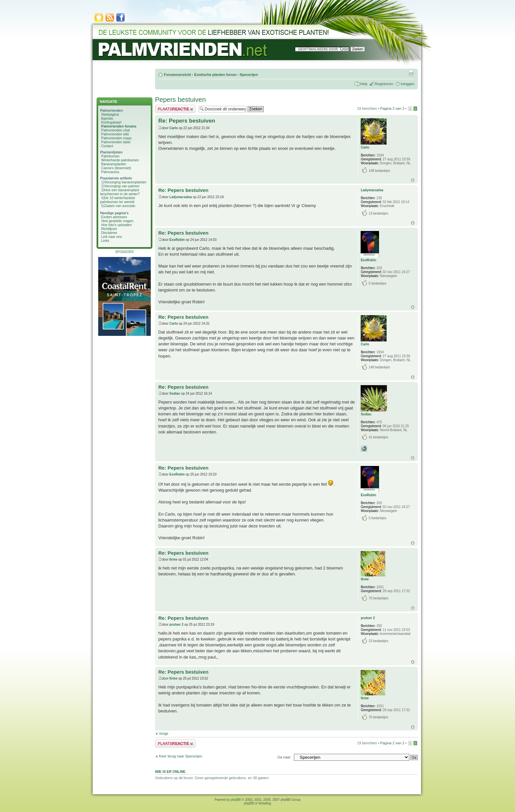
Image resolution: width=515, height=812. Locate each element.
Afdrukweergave (411, 73)
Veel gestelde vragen (117, 221)
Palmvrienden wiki (115, 134)
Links (105, 241)
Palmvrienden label (116, 142)
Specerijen (249, 75)
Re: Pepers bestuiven (187, 121)
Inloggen (408, 84)
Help (364, 84)
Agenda (107, 118)
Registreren (384, 84)
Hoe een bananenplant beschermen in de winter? (120, 192)
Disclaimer (109, 233)
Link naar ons (112, 237)
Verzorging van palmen (122, 186)
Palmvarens (110, 172)
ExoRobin (177, 240)
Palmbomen (110, 156)
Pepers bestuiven (180, 100)
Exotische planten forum (215, 75)
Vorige (164, 734)
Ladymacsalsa (181, 197)
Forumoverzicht (178, 75)
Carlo (174, 128)
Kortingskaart (111, 122)
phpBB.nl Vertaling (257, 803)
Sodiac (175, 394)
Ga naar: (284, 757)
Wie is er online (170, 772)
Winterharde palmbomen (120, 160)
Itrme (173, 559)
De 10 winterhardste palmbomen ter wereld (118, 200)
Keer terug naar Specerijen (180, 756)
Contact (107, 146)
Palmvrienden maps (116, 138)
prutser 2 (177, 625)
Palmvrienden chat (115, 130)
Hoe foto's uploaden (116, 225)
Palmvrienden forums (119, 126)
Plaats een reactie (175, 109)
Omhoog (413, 180)
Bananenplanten (114, 164)
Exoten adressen (114, 217)
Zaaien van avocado (120, 206)
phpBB (236, 800)
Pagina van (392, 108)
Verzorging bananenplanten (125, 182)
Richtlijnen (109, 229)
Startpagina (110, 114)
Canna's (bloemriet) (116, 168)
